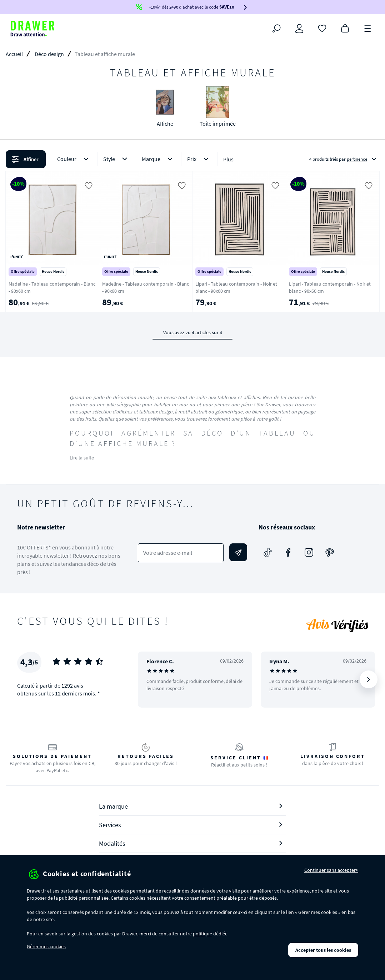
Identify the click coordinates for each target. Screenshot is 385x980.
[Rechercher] (276, 29)
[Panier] (345, 28)
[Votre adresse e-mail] (181, 553)
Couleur (74, 159)
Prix (199, 159)
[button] (192, 159)
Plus (228, 159)
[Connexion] (299, 29)
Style (117, 159)
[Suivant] (369, 679)
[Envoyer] (238, 552)
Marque (159, 159)
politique (202, 934)
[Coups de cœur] (322, 28)
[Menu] (368, 28)
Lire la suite (82, 458)
